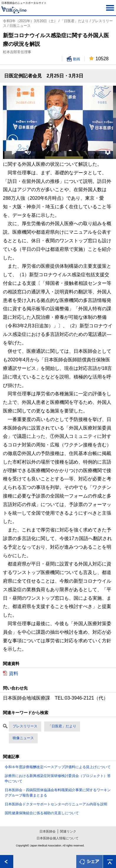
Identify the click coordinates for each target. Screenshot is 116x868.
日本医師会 (48, 831)
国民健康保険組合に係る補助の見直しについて (42, 813)
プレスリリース (25, 726)
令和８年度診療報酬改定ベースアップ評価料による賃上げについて (58, 767)
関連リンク (68, 831)
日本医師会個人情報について (58, 838)
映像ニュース (23, 738)
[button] (108, 152)
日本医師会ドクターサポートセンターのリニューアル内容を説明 (56, 804)
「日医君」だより (62, 726)
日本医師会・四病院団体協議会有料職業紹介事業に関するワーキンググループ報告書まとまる (58, 793)
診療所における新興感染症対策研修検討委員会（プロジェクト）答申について (58, 778)
